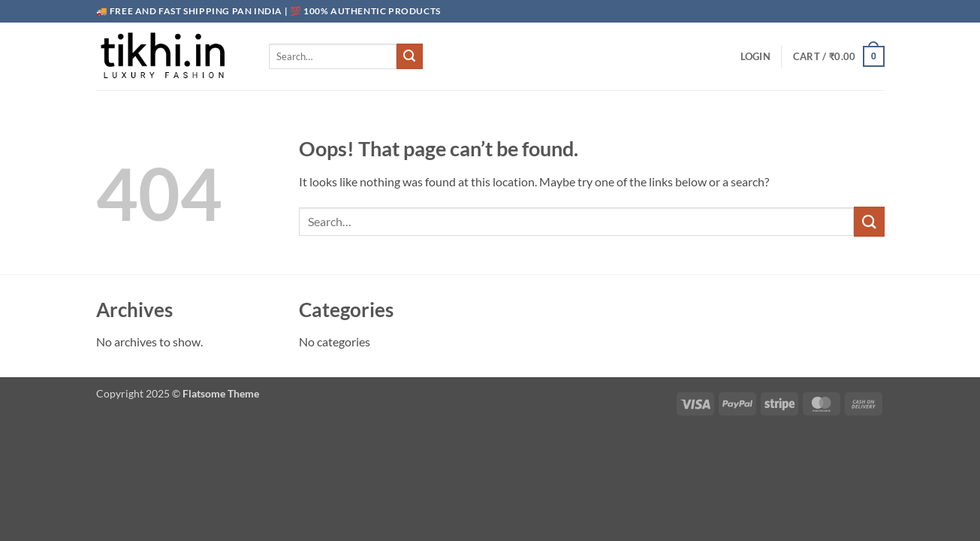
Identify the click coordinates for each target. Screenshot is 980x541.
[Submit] (409, 56)
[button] (755, 56)
